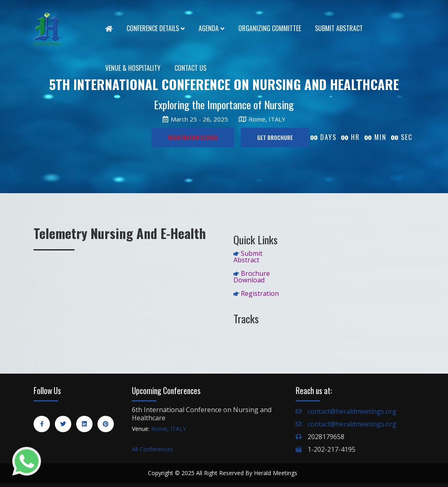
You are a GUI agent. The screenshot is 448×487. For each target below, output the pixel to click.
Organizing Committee (270, 28)
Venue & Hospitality (133, 68)
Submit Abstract (339, 28)
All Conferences (153, 449)
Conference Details (156, 28)
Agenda (212, 28)
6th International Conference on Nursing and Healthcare (202, 414)
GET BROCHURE (275, 137)
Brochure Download (252, 277)
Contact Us (190, 68)
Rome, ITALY (169, 429)
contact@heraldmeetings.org (352, 411)
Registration (260, 293)
